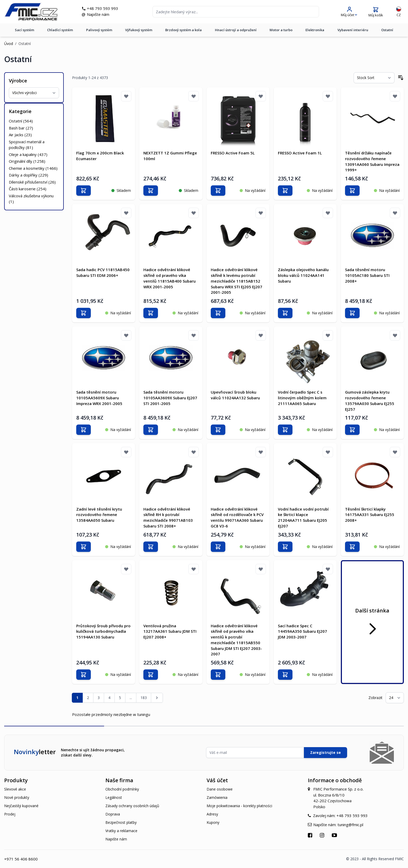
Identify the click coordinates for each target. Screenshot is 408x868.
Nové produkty (17, 797)
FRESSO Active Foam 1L (300, 153)
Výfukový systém (139, 31)
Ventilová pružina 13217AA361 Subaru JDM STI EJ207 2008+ (170, 631)
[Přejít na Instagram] (323, 835)
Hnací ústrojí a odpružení (236, 31)
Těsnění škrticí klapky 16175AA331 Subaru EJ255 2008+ (370, 514)
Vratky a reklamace (121, 831)
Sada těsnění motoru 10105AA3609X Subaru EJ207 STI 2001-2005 (170, 398)
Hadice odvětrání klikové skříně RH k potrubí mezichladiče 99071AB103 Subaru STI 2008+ (168, 517)
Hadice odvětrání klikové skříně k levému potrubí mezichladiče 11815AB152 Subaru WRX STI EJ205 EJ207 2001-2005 (237, 281)
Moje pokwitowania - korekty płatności (239, 806)
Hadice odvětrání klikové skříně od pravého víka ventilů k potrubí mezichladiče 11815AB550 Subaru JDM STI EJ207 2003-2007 (236, 640)
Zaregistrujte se (326, 752)
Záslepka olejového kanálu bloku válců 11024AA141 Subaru (303, 275)
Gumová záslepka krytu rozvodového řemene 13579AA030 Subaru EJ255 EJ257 (370, 400)
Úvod (9, 44)
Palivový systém (99, 31)
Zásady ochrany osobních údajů (132, 806)
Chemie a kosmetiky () (33, 168)
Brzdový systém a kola (183, 31)
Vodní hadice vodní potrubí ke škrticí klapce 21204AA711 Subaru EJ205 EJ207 (303, 517)
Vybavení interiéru (353, 31)
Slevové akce (15, 789)
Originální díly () (27, 161)
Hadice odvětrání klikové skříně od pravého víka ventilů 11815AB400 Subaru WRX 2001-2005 (170, 278)
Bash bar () (21, 128)
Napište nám (100, 15)
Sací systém (24, 31)
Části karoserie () (28, 189)
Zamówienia (217, 797)
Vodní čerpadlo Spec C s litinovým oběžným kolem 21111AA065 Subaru (302, 398)
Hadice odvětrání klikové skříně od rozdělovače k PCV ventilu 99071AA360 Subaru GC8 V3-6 (237, 517)
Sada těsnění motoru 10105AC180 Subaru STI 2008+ (367, 275)
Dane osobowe (220, 789)
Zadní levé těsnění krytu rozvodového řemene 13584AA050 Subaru (99, 514)
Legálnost (114, 797)
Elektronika (315, 31)
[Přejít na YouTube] (335, 835)
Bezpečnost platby (121, 822)
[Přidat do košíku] (84, 191)
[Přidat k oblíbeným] (126, 96)
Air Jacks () (20, 135)
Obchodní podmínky (122, 789)
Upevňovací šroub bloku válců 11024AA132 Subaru (235, 395)
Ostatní (387, 31)
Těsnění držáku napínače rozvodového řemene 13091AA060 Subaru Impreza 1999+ (372, 161)
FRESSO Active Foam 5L (233, 153)
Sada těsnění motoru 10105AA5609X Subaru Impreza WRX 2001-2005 (99, 398)
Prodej (10, 814)
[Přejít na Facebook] (311, 835)
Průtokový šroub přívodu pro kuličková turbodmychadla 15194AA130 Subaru (103, 631)
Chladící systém (60, 31)
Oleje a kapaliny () (28, 154)
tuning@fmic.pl (350, 824)
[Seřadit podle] (374, 78)
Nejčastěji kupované (21, 806)
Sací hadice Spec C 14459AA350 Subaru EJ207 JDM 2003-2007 (302, 631)
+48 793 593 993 (104, 9)
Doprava (113, 814)
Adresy (212, 814)
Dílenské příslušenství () (32, 182)
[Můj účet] (349, 12)
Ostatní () (21, 121)
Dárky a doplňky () (28, 175)
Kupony (213, 822)
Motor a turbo (281, 31)
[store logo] (32, 12)
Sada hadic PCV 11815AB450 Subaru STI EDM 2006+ (103, 272)
